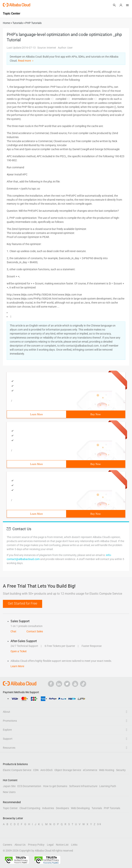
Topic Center (10, 808)
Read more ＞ (26, 61)
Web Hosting (107, 770)
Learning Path (108, 786)
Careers (7, 845)
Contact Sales (35, 631)
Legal (50, 845)
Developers (62, 808)
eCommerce (90, 770)
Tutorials (97, 808)
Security (121, 770)
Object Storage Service (68, 770)
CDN (36, 770)
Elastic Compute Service (17, 770)
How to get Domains (55, 786)
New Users (9, 792)
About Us (20, 845)
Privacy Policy (36, 845)
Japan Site (9, 786)
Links (74, 845)
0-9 (99, 824)
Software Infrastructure (83, 786)
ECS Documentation (29, 786)
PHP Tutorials (112, 808)
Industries (48, 808)
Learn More (36, 414)
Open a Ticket (19, 651)
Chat (13, 631)
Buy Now (96, 414)
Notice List (62, 845)
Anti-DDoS (46, 770)
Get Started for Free (23, 603)
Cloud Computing (30, 808)
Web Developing (80, 808)
